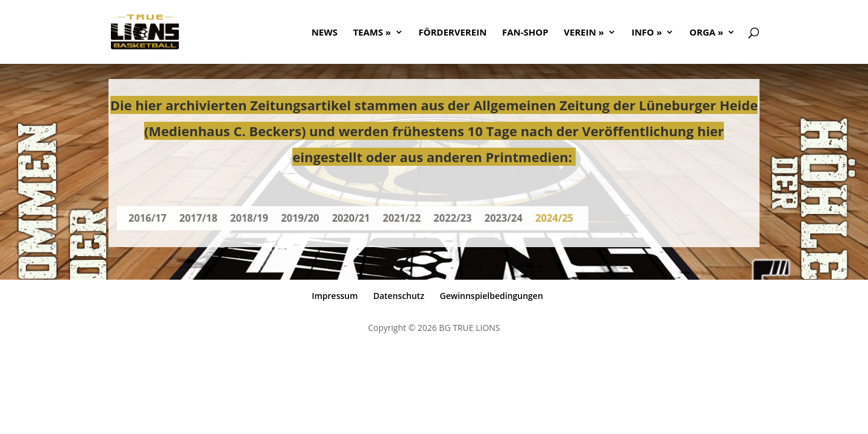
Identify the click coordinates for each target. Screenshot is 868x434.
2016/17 (160, 218)
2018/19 (255, 218)
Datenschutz (399, 296)
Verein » (584, 33)
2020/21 (351, 218)
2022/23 (446, 218)
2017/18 (208, 218)
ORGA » (706, 33)
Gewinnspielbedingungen (492, 296)
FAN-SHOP (525, 33)
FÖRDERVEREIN (452, 33)
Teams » (372, 33)
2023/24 (494, 218)
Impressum (335, 296)
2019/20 (303, 218)
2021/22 (399, 218)
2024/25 (542, 218)
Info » (647, 33)
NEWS (325, 33)
